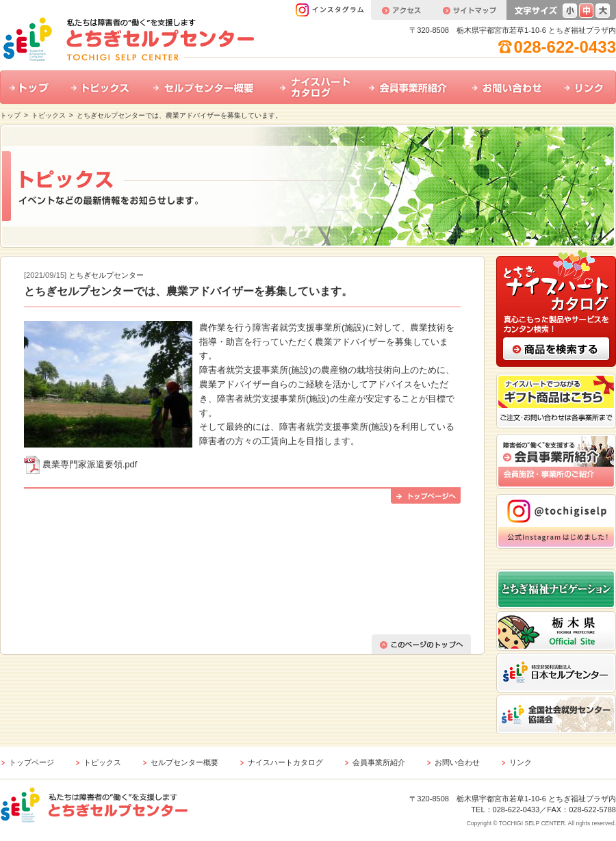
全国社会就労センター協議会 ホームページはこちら (556, 714)
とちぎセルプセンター (106, 275)
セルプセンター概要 (207, 87)
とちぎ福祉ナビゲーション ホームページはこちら (556, 589)
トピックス (103, 87)
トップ (31, 87)
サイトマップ (469, 10)
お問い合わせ (508, 87)
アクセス (401, 10)
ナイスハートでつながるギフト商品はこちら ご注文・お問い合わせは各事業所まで (556, 401)
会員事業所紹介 (411, 87)
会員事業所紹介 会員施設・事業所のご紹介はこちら (556, 461)
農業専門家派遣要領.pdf (90, 464)
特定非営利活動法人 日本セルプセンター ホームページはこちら (556, 673)
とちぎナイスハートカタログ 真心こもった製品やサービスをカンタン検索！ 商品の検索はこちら (556, 307)
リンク (585, 87)
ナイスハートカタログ (315, 87)
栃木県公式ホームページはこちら (556, 631)
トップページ (31, 762)
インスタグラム (333, 10)
